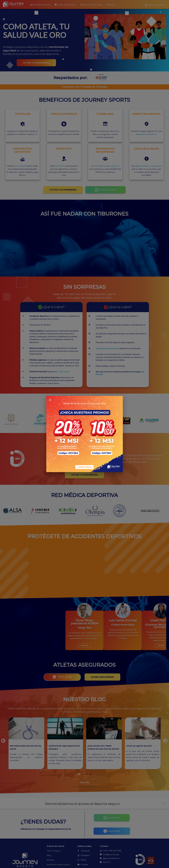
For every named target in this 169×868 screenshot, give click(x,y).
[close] (50, 400)
